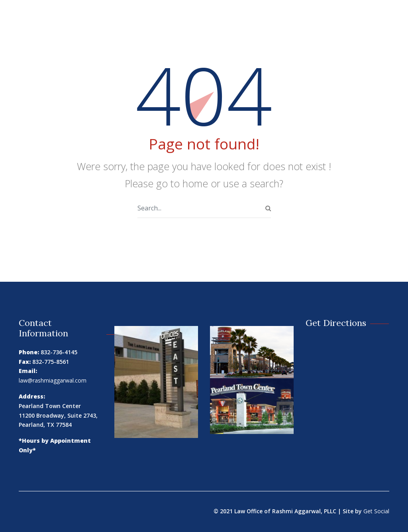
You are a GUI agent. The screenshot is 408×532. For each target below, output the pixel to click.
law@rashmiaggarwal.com (53, 380)
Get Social (376, 511)
